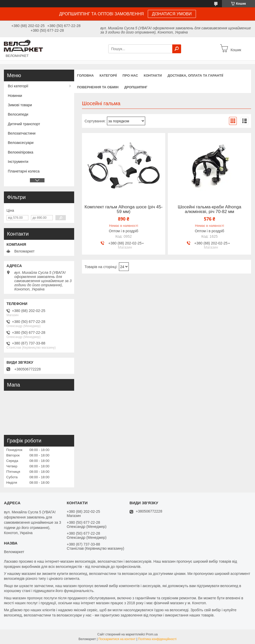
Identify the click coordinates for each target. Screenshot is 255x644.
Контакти (153, 75)
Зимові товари (20, 105)
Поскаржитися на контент (117, 639)
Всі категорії (18, 86)
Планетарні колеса (24, 171)
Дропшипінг (136, 87)
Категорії (108, 75)
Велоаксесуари (21, 143)
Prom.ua (152, 634)
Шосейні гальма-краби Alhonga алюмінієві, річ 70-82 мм (209, 209)
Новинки (15, 96)
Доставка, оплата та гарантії (195, 75)
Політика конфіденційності (157, 639)
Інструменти (18, 162)
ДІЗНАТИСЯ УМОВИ (172, 14)
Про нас (130, 75)
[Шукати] (177, 49)
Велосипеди (18, 114)
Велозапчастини (22, 133)
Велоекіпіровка (21, 152)
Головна (85, 75)
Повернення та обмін (98, 87)
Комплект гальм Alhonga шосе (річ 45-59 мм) (124, 209)
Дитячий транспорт (24, 124)
